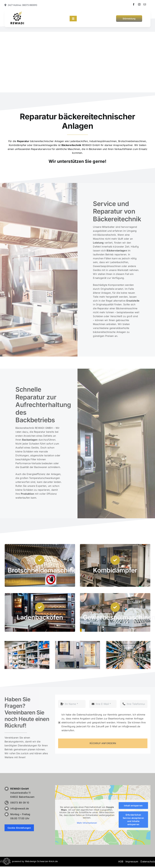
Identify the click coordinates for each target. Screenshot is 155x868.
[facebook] (134, 4)
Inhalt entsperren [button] (133, 806)
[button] (7, 861)
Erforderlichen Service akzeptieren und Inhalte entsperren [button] (133, 820)
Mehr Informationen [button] (87, 823)
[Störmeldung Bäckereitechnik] (129, 19)
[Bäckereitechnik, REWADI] (18, 12)
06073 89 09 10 (20, 803)
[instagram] (139, 4)
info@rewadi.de (20, 808)
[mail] (145, 4)
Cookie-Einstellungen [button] (19, 828)
